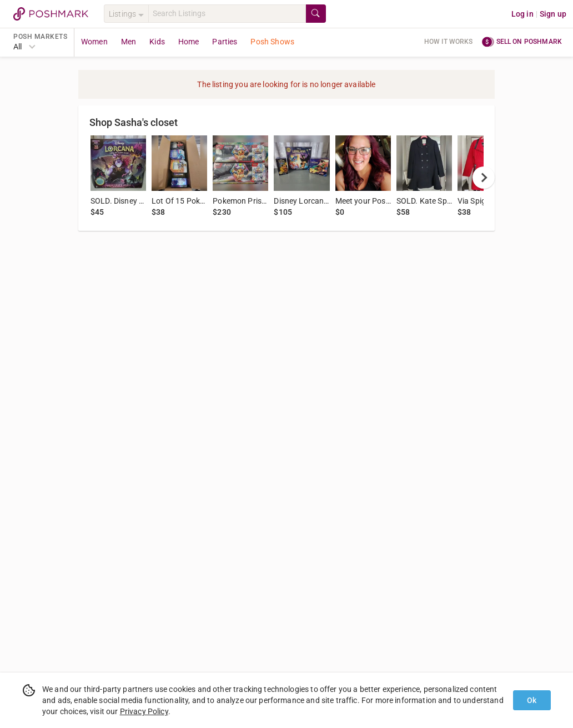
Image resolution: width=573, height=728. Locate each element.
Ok (532, 700)
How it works (449, 42)
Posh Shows (272, 42)
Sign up (553, 14)
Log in (522, 14)
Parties (225, 42)
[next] (484, 178)
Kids (157, 42)
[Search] (227, 14)
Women (94, 42)
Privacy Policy (144, 711)
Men (129, 42)
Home (189, 42)
